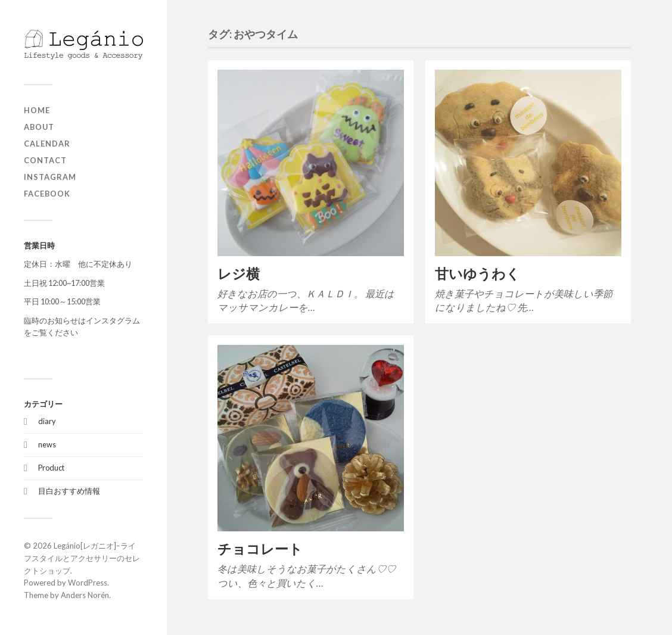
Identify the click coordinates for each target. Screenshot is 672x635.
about (39, 127)
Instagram (50, 177)
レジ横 (239, 274)
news (47, 444)
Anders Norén (85, 595)
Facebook (47, 194)
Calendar (47, 144)
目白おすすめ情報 (69, 491)
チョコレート (260, 549)
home (37, 110)
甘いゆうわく (477, 274)
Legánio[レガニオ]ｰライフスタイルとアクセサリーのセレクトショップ (82, 558)
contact (45, 160)
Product (51, 468)
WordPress (88, 583)
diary (47, 421)
